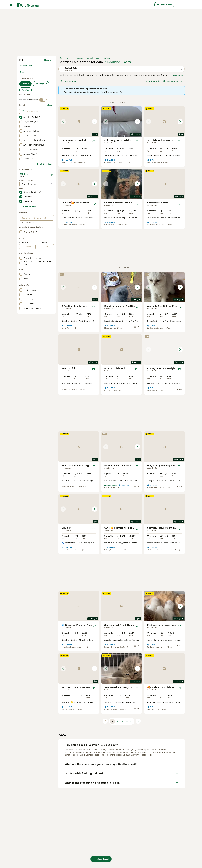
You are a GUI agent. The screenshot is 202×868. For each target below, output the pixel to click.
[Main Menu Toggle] (11, 5)
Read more (178, 75)
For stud (26, 90)
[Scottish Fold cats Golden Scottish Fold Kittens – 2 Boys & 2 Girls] (122, 184)
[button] (79, 122)
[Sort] (163, 81)
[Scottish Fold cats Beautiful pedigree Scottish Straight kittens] (122, 287)
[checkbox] (21, 117)
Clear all (48, 60)
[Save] (94, 141)
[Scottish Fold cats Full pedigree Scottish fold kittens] (122, 122)
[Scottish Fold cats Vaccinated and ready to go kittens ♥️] (122, 668)
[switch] (43, 100)
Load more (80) (45, 164)
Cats (22, 72)
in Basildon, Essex (117, 62)
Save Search (68, 81)
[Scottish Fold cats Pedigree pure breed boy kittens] (164, 606)
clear (50, 105)
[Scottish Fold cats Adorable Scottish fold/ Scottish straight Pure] (164, 287)
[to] (47, 247)
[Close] (182, 89)
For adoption (41, 84)
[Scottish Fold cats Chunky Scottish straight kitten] (164, 349)
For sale (25, 84)
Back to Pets (26, 66)
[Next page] (138, 721)
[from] (29, 247)
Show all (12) (29, 207)
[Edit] (51, 175)
